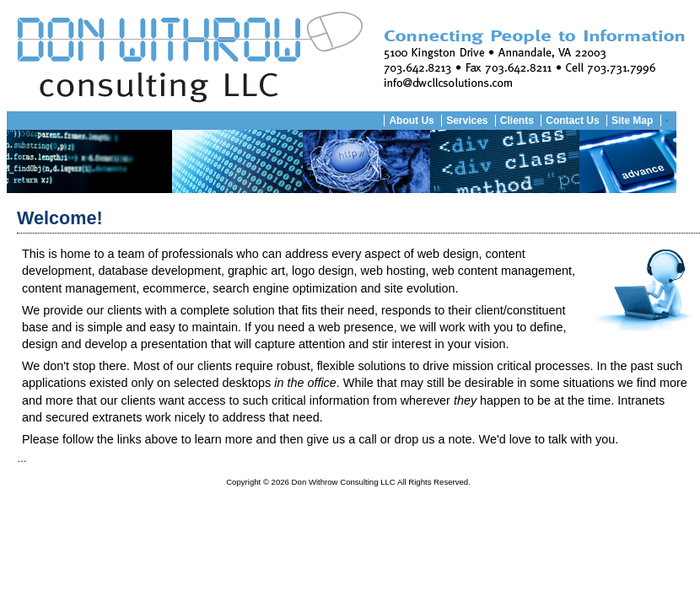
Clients (517, 121)
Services (467, 121)
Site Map (632, 121)
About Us (411, 121)
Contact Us (572, 121)
